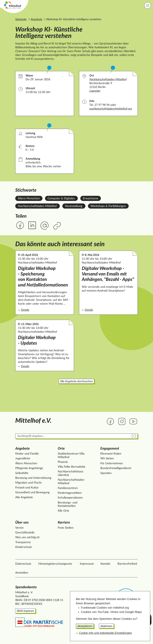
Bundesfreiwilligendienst (116, 468)
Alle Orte (63, 511)
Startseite (21, 19)
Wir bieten (107, 459)
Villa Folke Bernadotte (72, 467)
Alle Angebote (24, 497)
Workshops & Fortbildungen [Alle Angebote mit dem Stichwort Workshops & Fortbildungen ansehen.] (108, 206)
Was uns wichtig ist (27, 537)
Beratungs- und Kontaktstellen (68, 504)
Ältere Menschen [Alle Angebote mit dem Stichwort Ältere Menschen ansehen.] (29, 199)
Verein (19, 528)
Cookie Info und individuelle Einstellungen (105, 633)
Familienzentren (68, 488)
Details (45, 310)
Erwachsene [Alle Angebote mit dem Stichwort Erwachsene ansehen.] (91, 199)
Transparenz (23, 542)
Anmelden (22, 573)
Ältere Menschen (26, 463)
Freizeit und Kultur (27, 488)
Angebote (37, 19)
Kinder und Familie (27, 454)
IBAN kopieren (25, 611)
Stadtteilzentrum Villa (71, 456)
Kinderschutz (24, 547)
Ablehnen (106, 626)
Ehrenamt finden (111, 454)
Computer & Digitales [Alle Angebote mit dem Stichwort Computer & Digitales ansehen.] (61, 199)
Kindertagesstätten (70, 493)
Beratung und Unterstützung (33, 478)
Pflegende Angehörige (29, 468)
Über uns (22, 522)
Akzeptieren (85, 626)
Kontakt (105, 564)
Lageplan (95, 91)
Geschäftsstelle (25, 533)
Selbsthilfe (22, 473)
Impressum (87, 564)
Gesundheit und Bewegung (32, 492)
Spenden (106, 473)
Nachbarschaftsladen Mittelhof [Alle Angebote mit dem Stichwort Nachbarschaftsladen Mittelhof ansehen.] (37, 206)
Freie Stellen (66, 528)
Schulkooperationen (70, 498)
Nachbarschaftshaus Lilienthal (71, 473)
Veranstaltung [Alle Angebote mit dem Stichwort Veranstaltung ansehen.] (74, 206)
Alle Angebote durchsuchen (76, 381)
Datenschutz (23, 564)
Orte (61, 449)
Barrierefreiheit (127, 564)
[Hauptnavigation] (148, 5)
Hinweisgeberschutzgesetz (55, 564)
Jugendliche (23, 459)
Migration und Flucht (28, 483)
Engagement (110, 449)
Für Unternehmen (112, 463)
